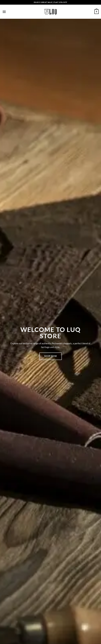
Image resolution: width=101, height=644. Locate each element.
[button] (4, 12)
